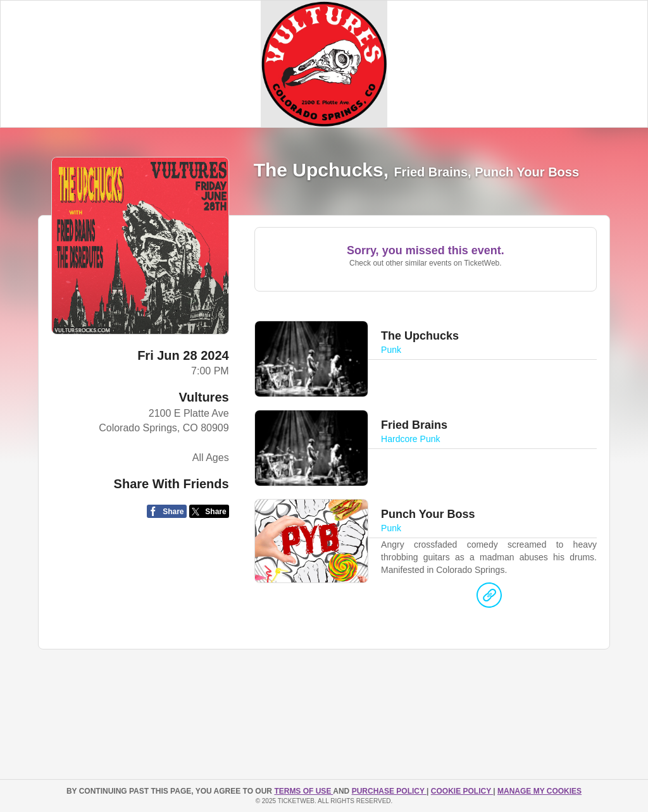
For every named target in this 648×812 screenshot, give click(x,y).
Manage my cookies (539, 791)
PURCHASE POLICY (389, 791)
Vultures (203, 397)
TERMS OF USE (303, 791)
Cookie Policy (462, 791)
